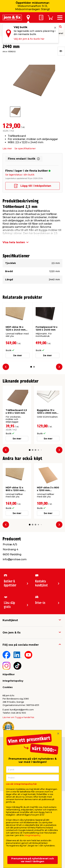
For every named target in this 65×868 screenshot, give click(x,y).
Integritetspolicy (13, 681)
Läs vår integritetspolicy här (21, 784)
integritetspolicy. (33, 835)
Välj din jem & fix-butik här (29, 39)
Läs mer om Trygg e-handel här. (19, 717)
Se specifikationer (25, 148)
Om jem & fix (12, 633)
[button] (31, 367)
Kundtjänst (10, 620)
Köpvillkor (9, 674)
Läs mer (7, 148)
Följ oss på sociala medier (21, 645)
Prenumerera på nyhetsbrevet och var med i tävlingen (33, 860)
